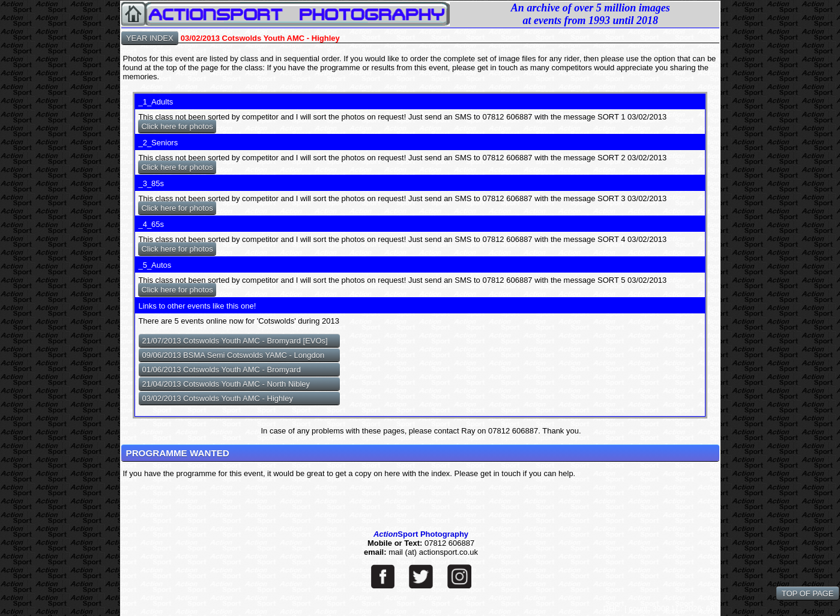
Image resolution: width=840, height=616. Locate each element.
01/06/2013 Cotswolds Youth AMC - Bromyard (221, 370)
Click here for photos (177, 126)
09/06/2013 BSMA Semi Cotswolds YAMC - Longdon (233, 355)
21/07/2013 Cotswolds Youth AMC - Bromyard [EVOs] (234, 341)
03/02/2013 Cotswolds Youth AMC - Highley (217, 398)
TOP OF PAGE (808, 593)
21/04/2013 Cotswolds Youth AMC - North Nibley (226, 384)
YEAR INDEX (150, 38)
